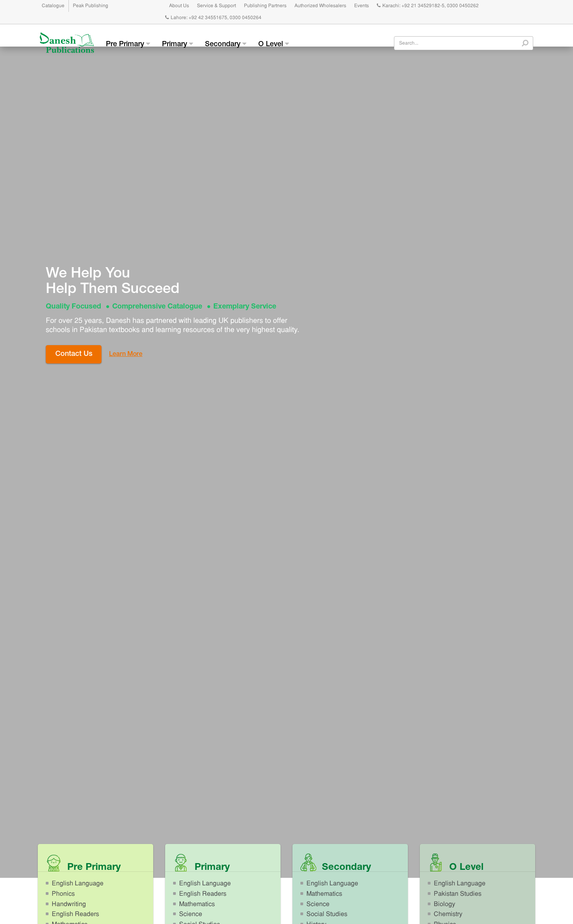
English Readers (75, 914)
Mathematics (197, 904)
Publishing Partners (265, 6)
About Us (179, 6)
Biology (444, 904)
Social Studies (327, 914)
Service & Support (216, 6)
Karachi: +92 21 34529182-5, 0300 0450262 (428, 6)
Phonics (63, 894)
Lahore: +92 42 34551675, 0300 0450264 (213, 18)
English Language (78, 884)
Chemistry (448, 914)
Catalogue (53, 6)
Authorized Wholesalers (320, 6)
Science (191, 914)
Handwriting (69, 904)
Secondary (226, 44)
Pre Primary (128, 44)
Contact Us (74, 354)
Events (362, 6)
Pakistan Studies (458, 894)
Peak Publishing (91, 6)
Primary (177, 44)
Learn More (126, 355)
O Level (274, 44)
